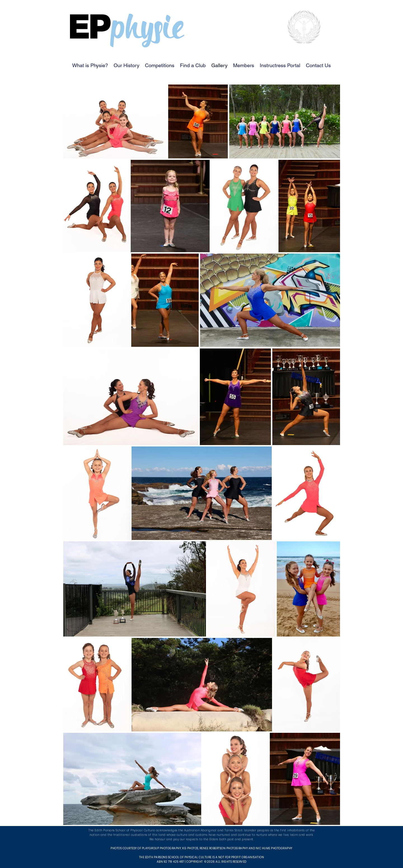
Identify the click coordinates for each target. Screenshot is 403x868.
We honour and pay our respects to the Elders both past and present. (202, 839)
